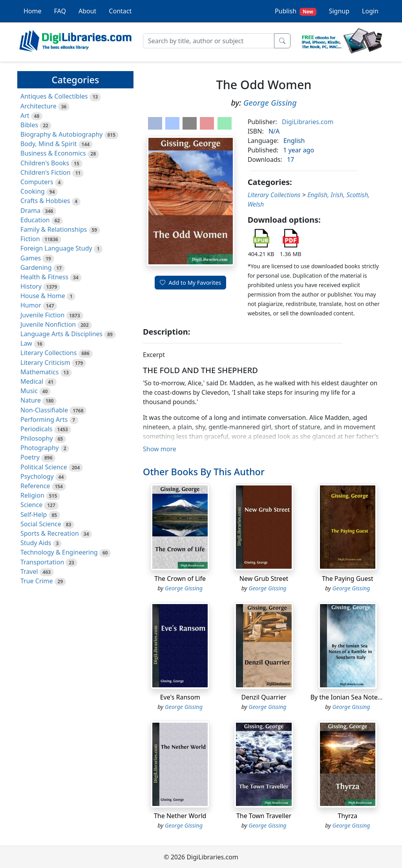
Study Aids (36, 543)
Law (26, 343)
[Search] (209, 41)
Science (31, 505)
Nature (31, 400)
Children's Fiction (46, 172)
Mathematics (39, 372)
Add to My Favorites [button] (190, 283)
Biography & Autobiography (61, 134)
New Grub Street (264, 579)
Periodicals (37, 429)
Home (33, 11)
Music (29, 391)
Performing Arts (44, 419)
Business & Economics (53, 153)
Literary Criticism (45, 363)
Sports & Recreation (50, 533)
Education (35, 220)
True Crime (37, 581)
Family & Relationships (54, 229)
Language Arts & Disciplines (61, 334)
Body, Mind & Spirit (49, 144)
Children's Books (45, 163)
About (87, 11)
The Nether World (180, 816)
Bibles (29, 125)
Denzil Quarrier (264, 697)
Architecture (38, 106)
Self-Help (34, 515)
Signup (339, 11)
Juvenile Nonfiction (48, 324)
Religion (32, 495)
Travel (29, 571)
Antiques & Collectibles (54, 96)
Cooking (33, 191)
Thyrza (347, 816)
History (31, 286)
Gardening (36, 267)
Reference (35, 486)
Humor (31, 305)
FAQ (60, 11)
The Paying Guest (348, 579)
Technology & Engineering (59, 552)
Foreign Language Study (56, 248)
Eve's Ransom (180, 697)
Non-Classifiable (44, 410)
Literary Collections (48, 353)
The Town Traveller (264, 816)
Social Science (41, 524)
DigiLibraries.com (308, 122)
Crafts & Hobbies (45, 201)
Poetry (30, 457)
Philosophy (37, 438)
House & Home (43, 296)
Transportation (42, 562)
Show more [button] (160, 449)
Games (31, 258)
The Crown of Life (180, 579)
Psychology (37, 476)
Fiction (30, 239)
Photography (40, 448)
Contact (120, 11)
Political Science (44, 467)
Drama (30, 211)
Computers (37, 182)
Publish (296, 11)
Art (25, 115)
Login (370, 11)
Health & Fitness (44, 277)
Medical (32, 381)
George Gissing (270, 103)
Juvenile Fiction (42, 315)
